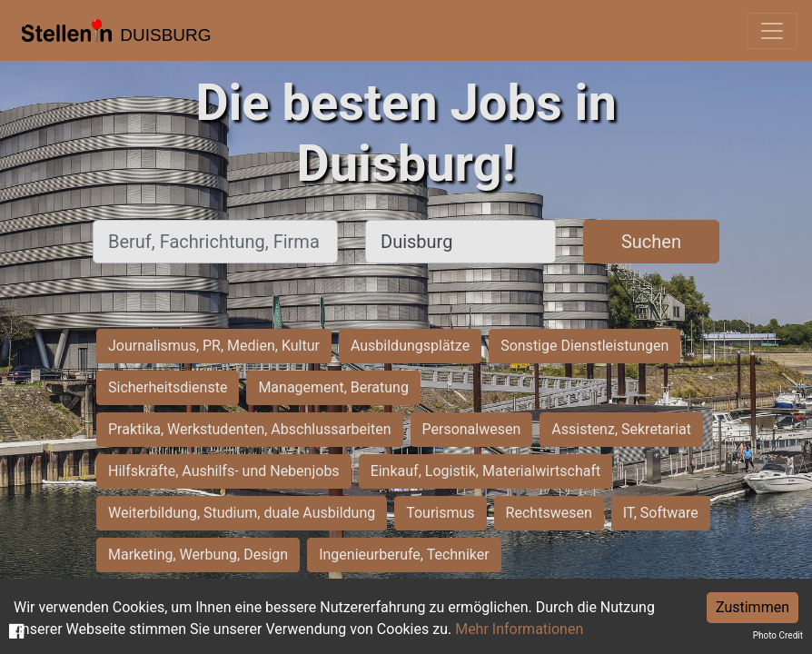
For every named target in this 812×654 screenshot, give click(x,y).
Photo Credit (778, 635)
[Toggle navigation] (772, 31)
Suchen (651, 242)
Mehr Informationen (519, 629)
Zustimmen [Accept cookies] (753, 607)
